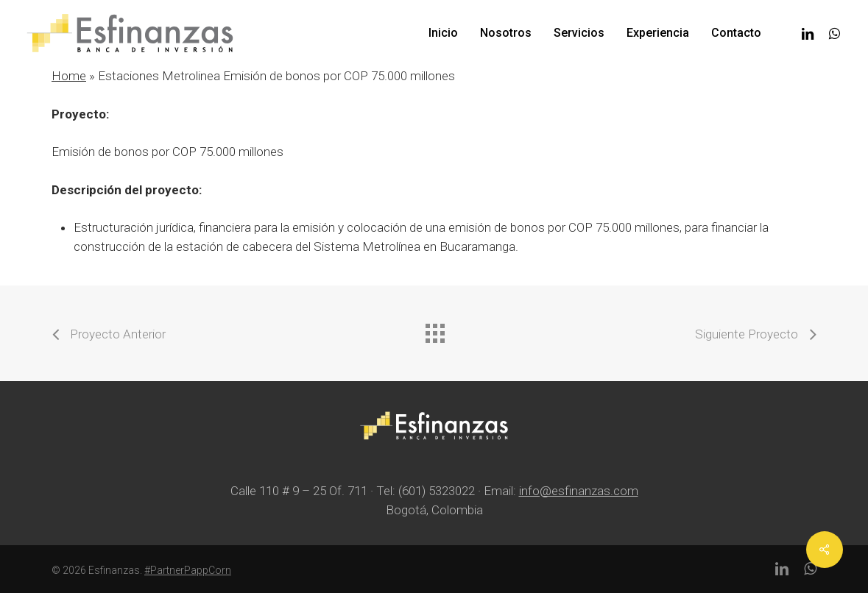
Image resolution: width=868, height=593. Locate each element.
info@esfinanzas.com (579, 491)
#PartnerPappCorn (188, 570)
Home (69, 76)
